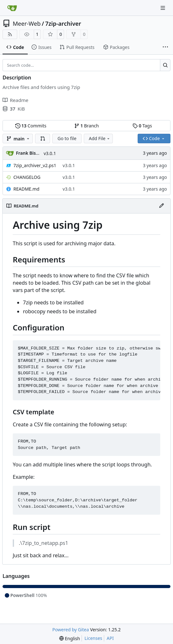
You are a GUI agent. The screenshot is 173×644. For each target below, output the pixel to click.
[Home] (12, 8)
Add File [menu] (100, 138)
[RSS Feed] (10, 34)
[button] (43, 139)
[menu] (70, 638)
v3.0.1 (50, 153)
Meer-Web (27, 24)
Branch (87, 126)
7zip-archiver (63, 24)
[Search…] (165, 65)
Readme (15, 100)
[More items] (165, 47)
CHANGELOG (27, 177)
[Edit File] (162, 206)
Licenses (93, 638)
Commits (31, 126)
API (110, 638)
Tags (142, 126)
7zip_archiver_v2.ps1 (35, 165)
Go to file (67, 138)
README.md (26, 189)
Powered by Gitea (71, 630)
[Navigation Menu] (163, 8)
